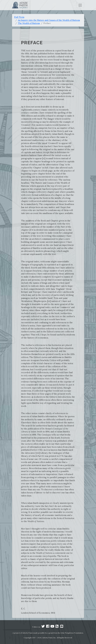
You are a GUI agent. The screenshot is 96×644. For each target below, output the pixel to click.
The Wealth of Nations (29, 23)
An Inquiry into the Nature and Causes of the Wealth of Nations (49, 20)
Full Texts (19, 17)
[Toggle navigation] (80, 5)
